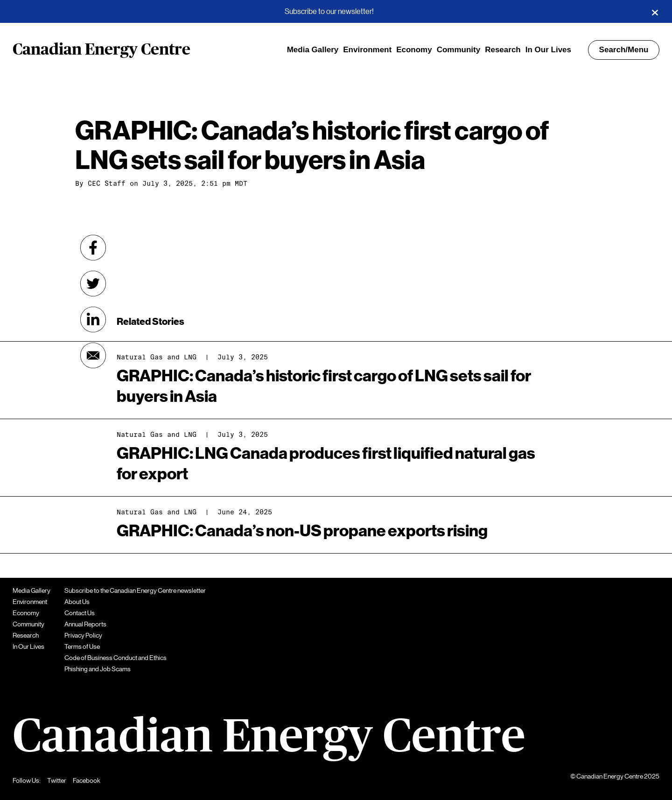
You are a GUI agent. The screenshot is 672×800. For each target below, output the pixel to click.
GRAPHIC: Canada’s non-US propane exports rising (302, 531)
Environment (367, 50)
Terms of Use (82, 646)
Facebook (87, 780)
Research (503, 50)
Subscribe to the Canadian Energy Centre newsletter (135, 590)
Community (459, 50)
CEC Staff (107, 183)
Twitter (57, 780)
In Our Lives (548, 50)
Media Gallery (313, 50)
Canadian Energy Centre (101, 50)
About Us (77, 602)
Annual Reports (85, 624)
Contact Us (80, 613)
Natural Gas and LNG (157, 435)
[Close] (655, 12)
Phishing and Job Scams (98, 669)
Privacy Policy (83, 635)
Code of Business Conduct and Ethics (115, 658)
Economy (414, 50)
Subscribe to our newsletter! (329, 12)
